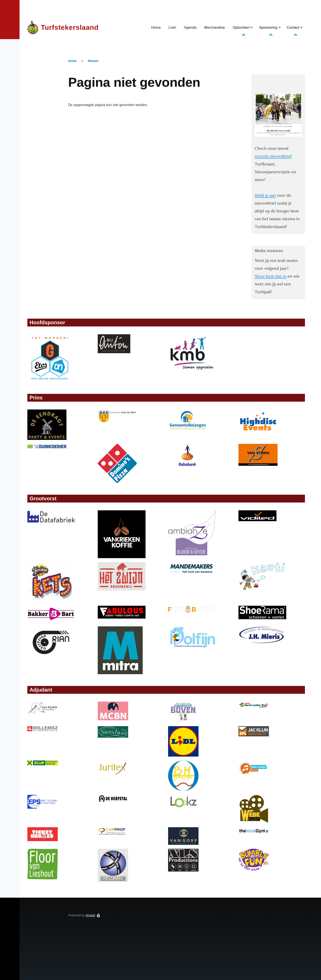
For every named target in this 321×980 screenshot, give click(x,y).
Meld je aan (265, 195)
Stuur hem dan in (271, 276)
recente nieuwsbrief (273, 156)
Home (72, 61)
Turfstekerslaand (70, 27)
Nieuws (93, 61)
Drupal (90, 915)
